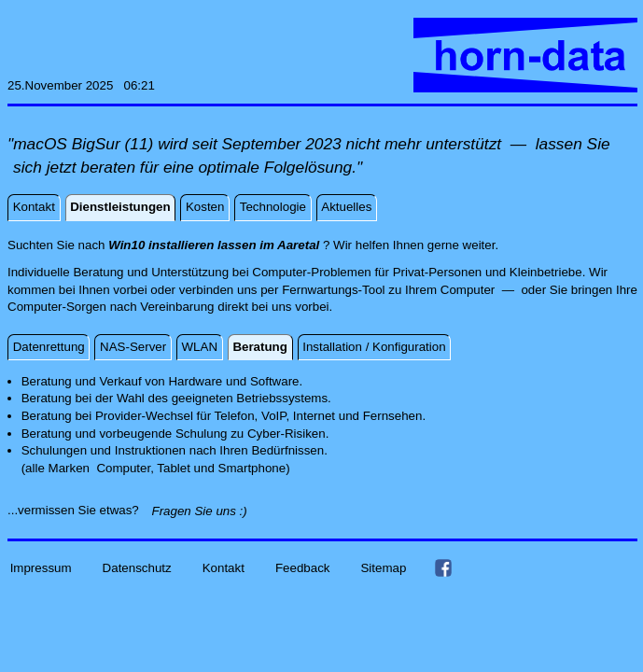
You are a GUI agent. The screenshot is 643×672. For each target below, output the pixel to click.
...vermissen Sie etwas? (78, 510)
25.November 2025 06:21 (81, 85)
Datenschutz (137, 567)
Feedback (303, 567)
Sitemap (383, 567)
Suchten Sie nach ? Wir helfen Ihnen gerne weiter (251, 245)
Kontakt (224, 567)
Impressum (41, 567)
